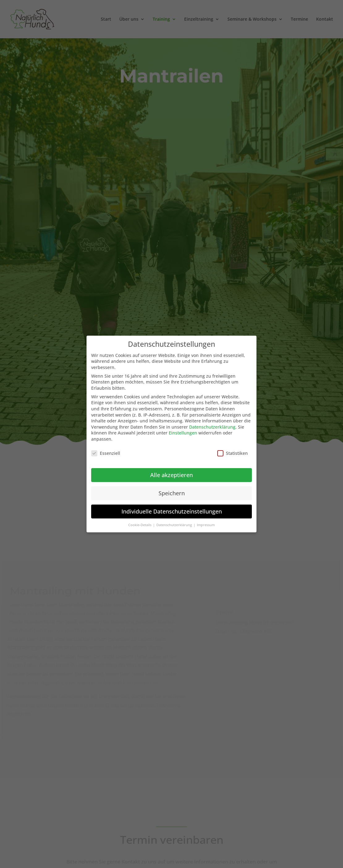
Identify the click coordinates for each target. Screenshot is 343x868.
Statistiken (233, 453)
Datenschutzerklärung (212, 427)
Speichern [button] (172, 493)
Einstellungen (183, 433)
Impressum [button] (206, 525)
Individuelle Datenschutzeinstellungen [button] (172, 511)
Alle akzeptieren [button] (171, 475)
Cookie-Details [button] (140, 525)
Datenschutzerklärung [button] (175, 525)
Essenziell (106, 453)
